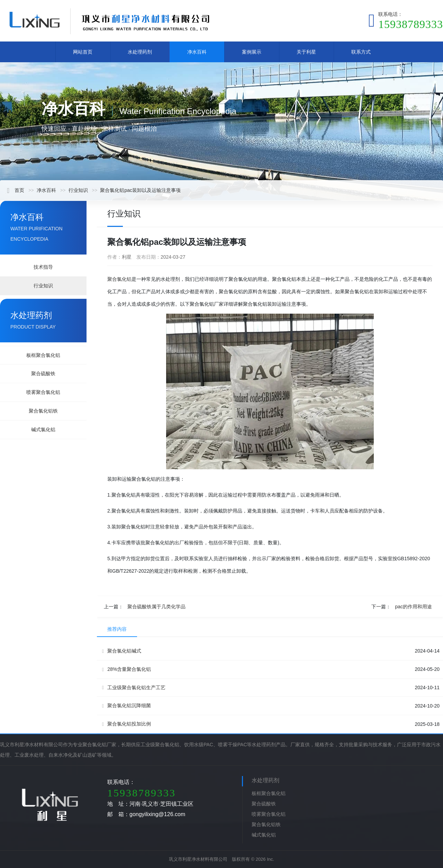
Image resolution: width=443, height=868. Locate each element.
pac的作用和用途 (413, 607)
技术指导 (43, 267)
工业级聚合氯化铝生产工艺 (134, 688)
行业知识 (78, 190)
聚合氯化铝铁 (43, 411)
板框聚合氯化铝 (43, 355)
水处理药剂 (140, 52)
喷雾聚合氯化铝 (43, 392)
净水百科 (197, 52)
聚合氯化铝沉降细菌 (126, 706)
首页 (16, 190)
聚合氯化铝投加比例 (126, 724)
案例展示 (252, 52)
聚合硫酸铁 (43, 373)
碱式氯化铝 (43, 430)
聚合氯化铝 (119, 279)
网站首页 (83, 52)
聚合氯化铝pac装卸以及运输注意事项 (140, 190)
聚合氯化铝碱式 (122, 651)
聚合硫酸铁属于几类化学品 (156, 607)
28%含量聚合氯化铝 (126, 669)
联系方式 (361, 52)
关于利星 (306, 52)
